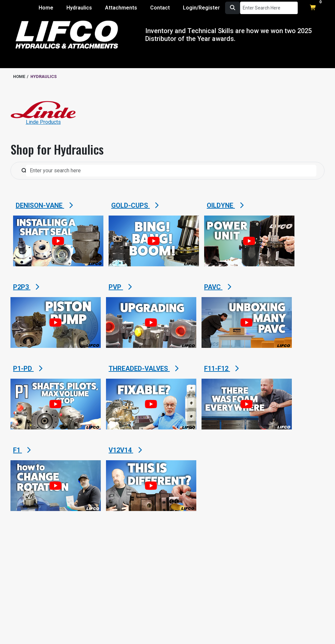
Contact (160, 8)
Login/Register (201, 8)
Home (46, 8)
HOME (19, 76)
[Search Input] (269, 8)
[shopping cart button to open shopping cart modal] (313, 8)
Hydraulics (79, 8)
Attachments (121, 8)
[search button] (233, 8)
